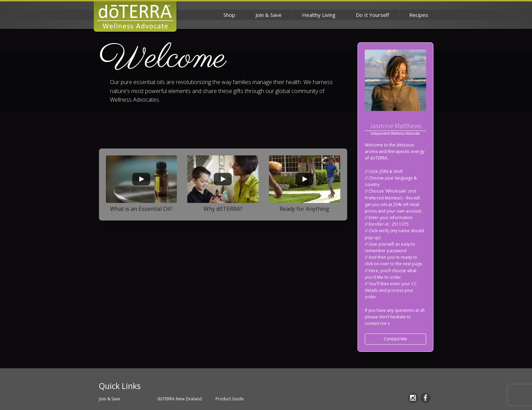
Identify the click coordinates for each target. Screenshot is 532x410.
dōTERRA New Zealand (179, 399)
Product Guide (230, 399)
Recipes (419, 15)
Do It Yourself (372, 15)
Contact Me (395, 339)
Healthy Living (319, 15)
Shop (229, 15)
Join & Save (269, 15)
